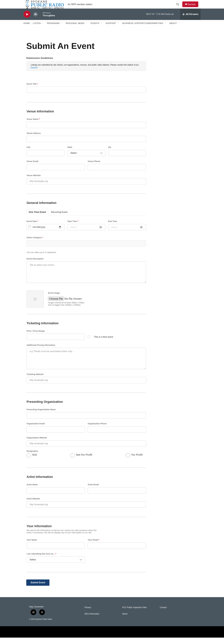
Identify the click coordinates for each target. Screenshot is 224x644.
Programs (53, 30)
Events (95, 30)
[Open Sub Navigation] (43, 30)
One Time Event (37, 218)
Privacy (88, 614)
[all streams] (190, 21)
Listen (37, 30)
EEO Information (92, 620)
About (173, 30)
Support (111, 30)
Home (27, 30)
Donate (193, 7)
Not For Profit (81, 462)
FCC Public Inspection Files (134, 614)
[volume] (36, 21)
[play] (27, 21)
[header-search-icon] (179, 8)
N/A (32, 462)
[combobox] (86, 250)
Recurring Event (59, 218)
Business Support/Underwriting (143, 30)
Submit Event (38, 589)
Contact (163, 614)
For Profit (134, 462)
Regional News (75, 30)
